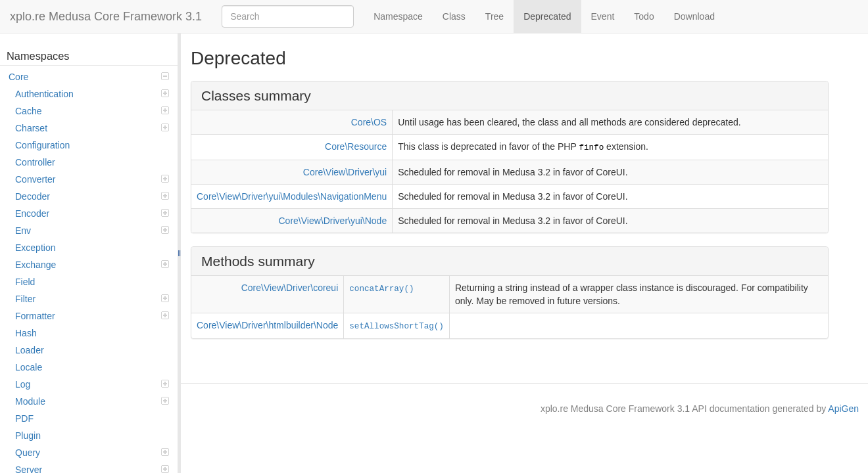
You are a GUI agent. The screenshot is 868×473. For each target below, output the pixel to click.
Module (92, 401)
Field (25, 282)
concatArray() (381, 289)
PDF (24, 418)
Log (92, 384)
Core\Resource (356, 146)
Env (92, 231)
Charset (92, 128)
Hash (26, 333)
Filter (92, 299)
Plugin (28, 436)
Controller (35, 162)
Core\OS (369, 122)
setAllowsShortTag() (397, 327)
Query (92, 453)
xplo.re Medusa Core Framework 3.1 (106, 16)
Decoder (92, 196)
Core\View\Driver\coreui (290, 288)
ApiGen (843, 409)
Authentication (92, 94)
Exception (35, 248)
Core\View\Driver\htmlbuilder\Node (267, 325)
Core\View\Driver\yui (345, 172)
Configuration (42, 145)
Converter (92, 179)
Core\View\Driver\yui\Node (333, 221)
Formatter (92, 316)
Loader (30, 350)
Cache (92, 111)
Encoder (92, 214)
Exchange (92, 265)
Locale (29, 367)
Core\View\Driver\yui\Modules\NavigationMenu (292, 196)
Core (89, 77)
